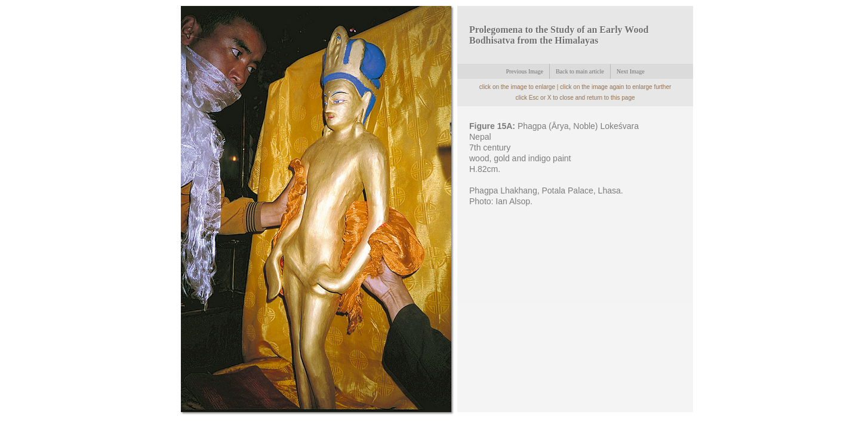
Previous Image (524, 71)
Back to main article (580, 71)
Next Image (631, 71)
